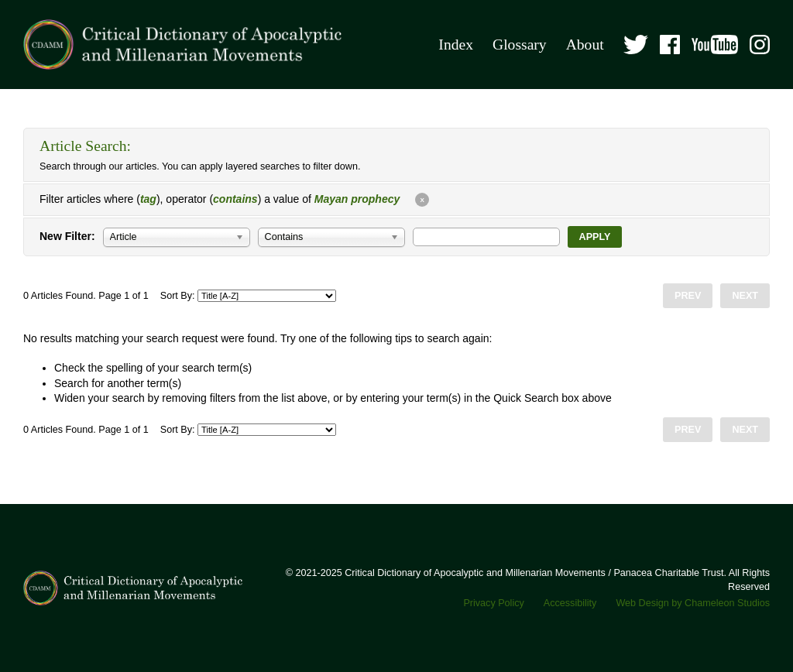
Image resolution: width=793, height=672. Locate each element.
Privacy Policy (493, 603)
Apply (595, 237)
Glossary (520, 45)
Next (745, 296)
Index (456, 45)
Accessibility (570, 603)
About (585, 45)
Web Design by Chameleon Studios (693, 603)
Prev (688, 296)
